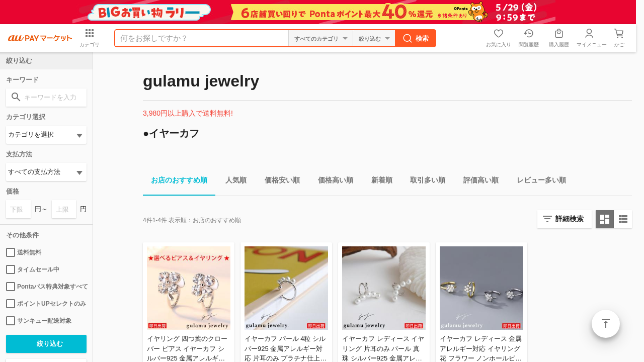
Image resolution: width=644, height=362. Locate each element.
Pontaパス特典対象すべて (46, 287)
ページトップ (606, 324)
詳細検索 (570, 219)
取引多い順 (424, 182)
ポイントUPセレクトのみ (46, 304)
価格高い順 (332, 182)
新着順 (378, 182)
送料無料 (24, 252)
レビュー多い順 (537, 182)
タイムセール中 (33, 269)
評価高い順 (477, 182)
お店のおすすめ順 (175, 182)
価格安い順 (278, 182)
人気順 (232, 182)
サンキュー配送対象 (39, 321)
